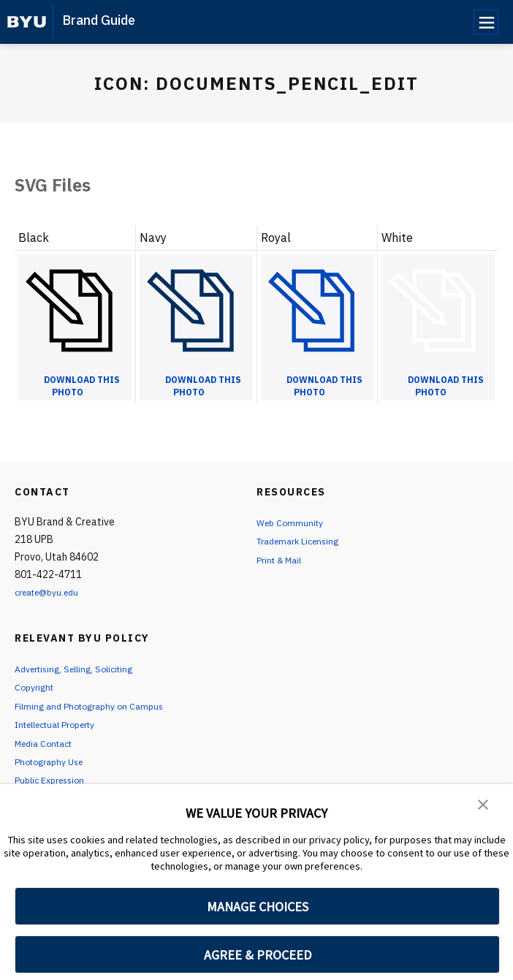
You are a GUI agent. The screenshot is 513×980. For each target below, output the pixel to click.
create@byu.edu (52, 592)
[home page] (27, 22)
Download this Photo (82, 386)
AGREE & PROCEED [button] (258, 955)
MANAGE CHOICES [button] (258, 907)
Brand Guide (99, 20)
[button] (484, 805)
